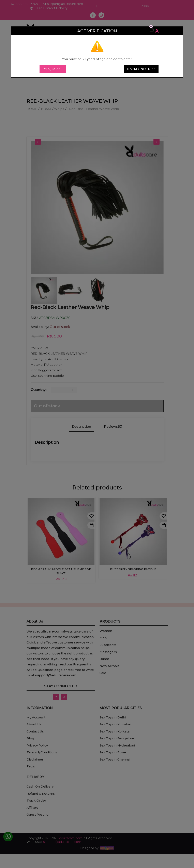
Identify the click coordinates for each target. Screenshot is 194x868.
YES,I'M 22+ (53, 69)
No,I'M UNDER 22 (141, 69)
